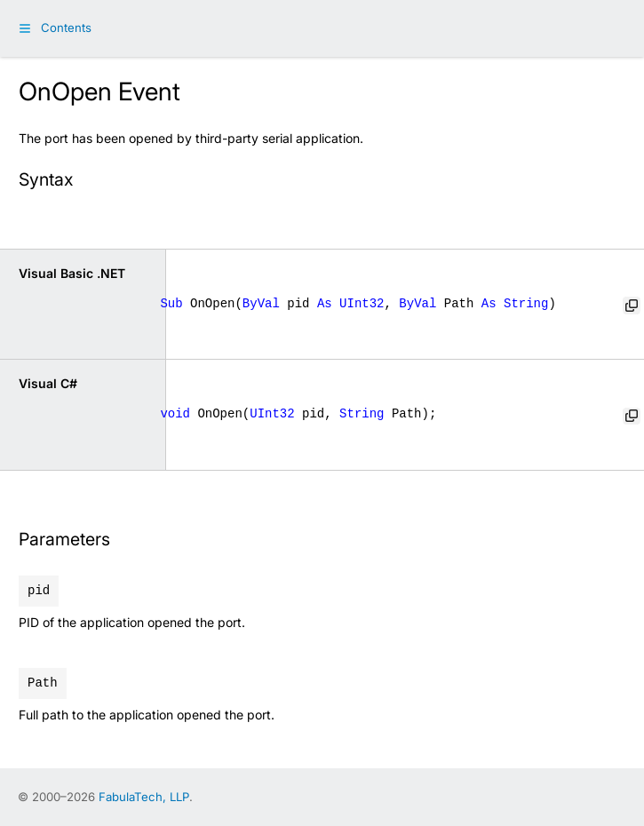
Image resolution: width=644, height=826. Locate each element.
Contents (66, 28)
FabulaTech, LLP (144, 797)
